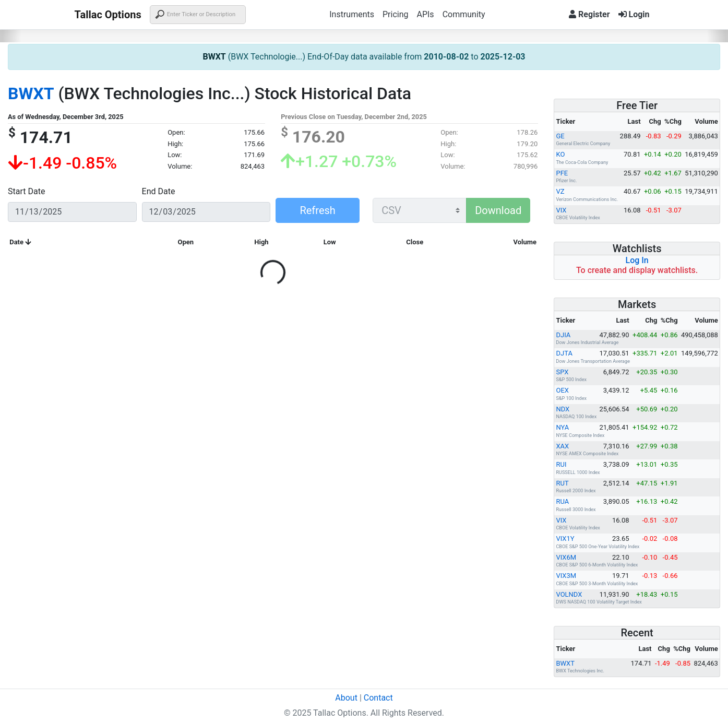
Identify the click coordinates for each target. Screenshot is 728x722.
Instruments (352, 14)
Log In (637, 260)
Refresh (317, 210)
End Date (159, 191)
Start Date (26, 191)
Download (498, 210)
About (346, 698)
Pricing (396, 14)
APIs (425, 14)
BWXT (214, 57)
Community (464, 14)
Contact (378, 698)
